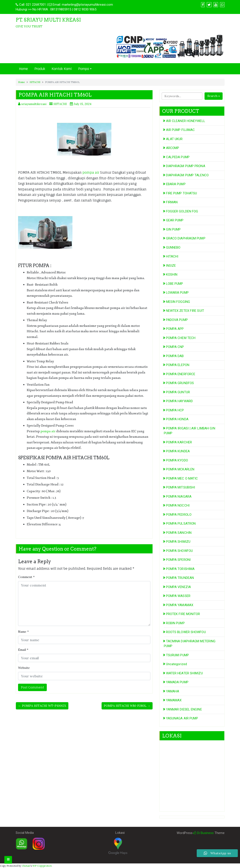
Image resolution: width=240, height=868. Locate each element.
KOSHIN (172, 275)
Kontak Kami (62, 69)
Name (23, 632)
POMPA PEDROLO (179, 515)
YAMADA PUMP (177, 682)
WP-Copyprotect (42, 866)
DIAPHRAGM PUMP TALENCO (187, 175)
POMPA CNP (175, 347)
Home (23, 69)
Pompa (84, 69)
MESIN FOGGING (178, 302)
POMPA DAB (175, 356)
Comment (26, 577)
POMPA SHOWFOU (179, 551)
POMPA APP (175, 329)
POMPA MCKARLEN (180, 469)
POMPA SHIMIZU (178, 542)
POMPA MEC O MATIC (182, 478)
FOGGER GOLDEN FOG (182, 211)
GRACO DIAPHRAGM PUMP (186, 238)
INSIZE (171, 266)
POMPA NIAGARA (179, 497)
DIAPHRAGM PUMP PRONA (186, 166)
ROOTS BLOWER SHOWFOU (186, 632)
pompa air (91, 172)
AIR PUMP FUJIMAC (180, 130)
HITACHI (35, 82)
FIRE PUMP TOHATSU (182, 193)
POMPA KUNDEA (178, 451)
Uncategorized (176, 664)
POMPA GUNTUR (178, 392)
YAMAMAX (174, 700)
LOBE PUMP (175, 284)
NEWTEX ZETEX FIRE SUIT (185, 311)
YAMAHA (173, 691)
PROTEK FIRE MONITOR (183, 614)
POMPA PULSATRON (181, 524)
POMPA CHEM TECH (181, 338)
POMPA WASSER (178, 596)
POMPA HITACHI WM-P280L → (127, 706)
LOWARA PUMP (177, 293)
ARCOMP (173, 148)
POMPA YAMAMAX (180, 605)
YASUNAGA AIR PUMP (182, 718)
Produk (40, 69)
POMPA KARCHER (179, 442)
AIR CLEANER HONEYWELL (186, 121)
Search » (214, 96)
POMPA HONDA (177, 419)
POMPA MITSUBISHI (181, 487)
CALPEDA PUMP (178, 157)
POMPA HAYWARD (179, 401)
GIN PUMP (173, 229)
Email (23, 650)
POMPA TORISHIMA (180, 569)
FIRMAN (172, 202)
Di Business (204, 833)
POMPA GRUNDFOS (180, 383)
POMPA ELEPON (178, 365)
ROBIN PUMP (175, 623)
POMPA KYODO (177, 460)
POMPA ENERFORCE (181, 374)
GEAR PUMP (175, 220)
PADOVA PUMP (177, 320)
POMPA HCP (175, 410)
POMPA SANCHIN (179, 533)
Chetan (26, 866)
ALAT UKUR (174, 139)
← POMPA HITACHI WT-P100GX (42, 706)
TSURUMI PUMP (177, 655)
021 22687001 (36, 5)
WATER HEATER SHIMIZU (184, 673)
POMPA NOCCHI (178, 505)
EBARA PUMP (176, 184)
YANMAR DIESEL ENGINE (184, 709)
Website (24, 668)
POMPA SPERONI (178, 560)
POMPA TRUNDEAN (180, 578)
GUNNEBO (173, 248)
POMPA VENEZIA (178, 587)
